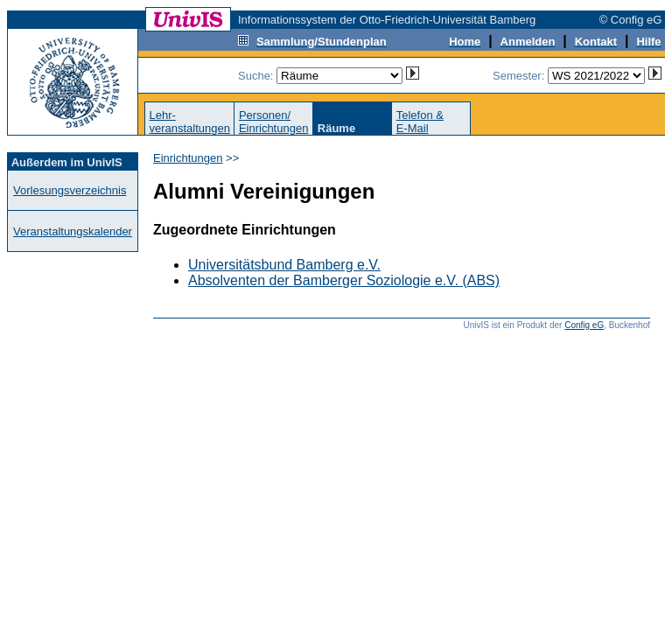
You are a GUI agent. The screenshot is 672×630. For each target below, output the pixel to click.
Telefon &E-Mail (420, 122)
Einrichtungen (188, 158)
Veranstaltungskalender (73, 231)
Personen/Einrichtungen (274, 122)
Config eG (584, 325)
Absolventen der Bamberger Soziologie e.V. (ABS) (344, 280)
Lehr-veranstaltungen (189, 122)
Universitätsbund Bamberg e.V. (284, 265)
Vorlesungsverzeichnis (70, 190)
